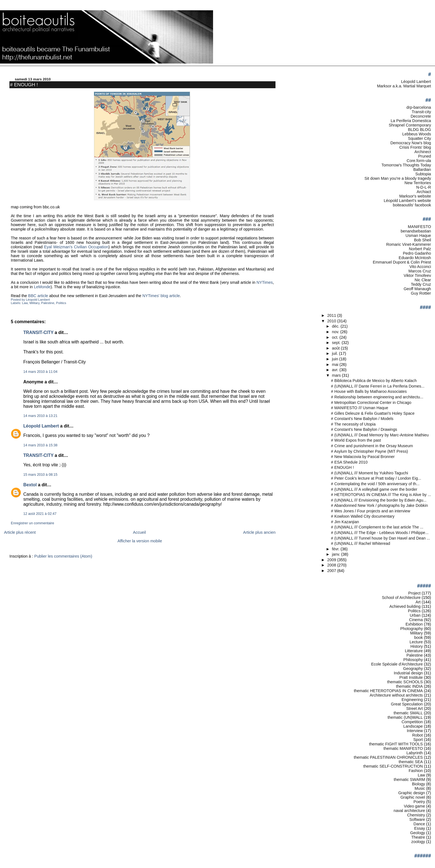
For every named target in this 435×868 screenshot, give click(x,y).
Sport (418, 740)
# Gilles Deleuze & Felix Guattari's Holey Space (373, 413)
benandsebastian (416, 231)
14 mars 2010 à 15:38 (40, 445)
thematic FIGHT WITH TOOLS (396, 744)
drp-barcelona (419, 107)
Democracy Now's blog (411, 143)
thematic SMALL (408, 713)
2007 (332, 571)
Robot (418, 735)
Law (25, 303)
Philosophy (413, 660)
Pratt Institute (411, 677)
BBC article (38, 296)
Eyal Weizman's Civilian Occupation (76, 247)
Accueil (139, 532)
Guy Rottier (421, 293)
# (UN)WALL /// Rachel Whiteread (361, 543)
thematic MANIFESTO (403, 748)
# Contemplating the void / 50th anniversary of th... (375, 484)
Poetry (419, 802)
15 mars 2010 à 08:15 (40, 475)
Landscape (413, 726)
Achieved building (405, 606)
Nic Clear (423, 280)
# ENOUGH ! (24, 85)
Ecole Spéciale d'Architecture (397, 664)
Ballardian (422, 169)
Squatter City (420, 138)
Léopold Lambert (41, 426)
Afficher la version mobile (140, 541)
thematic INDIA (410, 686)
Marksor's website (415, 196)
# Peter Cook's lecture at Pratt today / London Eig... (376, 478)
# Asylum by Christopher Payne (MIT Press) (370, 451)
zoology (418, 842)
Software (417, 819)
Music (420, 788)
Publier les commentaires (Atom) (63, 556)
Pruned (424, 156)
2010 (332, 321)
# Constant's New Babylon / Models (362, 419)
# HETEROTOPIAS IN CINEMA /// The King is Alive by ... (381, 495)
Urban (415, 615)
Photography (412, 629)
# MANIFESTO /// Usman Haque (360, 408)
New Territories (418, 183)
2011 (332, 315)
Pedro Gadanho (417, 253)
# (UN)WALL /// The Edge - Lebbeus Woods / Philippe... (380, 533)
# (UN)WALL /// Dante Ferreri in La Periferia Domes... (378, 386)
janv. (337, 554)
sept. (337, 343)
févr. (336, 549)
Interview (415, 731)
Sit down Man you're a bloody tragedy (398, 178)
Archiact (424, 192)
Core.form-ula (419, 161)
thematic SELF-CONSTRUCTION (393, 766)
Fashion (416, 771)
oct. (336, 337)
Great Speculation (407, 704)
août (337, 348)
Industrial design (408, 673)
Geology (418, 833)
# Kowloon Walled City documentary (363, 516)
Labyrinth (415, 753)
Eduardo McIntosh (415, 258)
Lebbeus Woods (417, 134)
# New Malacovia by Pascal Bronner (363, 457)
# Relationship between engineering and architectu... (377, 397)
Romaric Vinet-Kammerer (409, 244)
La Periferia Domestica (411, 121)
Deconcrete (421, 116)
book (418, 637)
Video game (414, 806)
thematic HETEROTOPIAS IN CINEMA (388, 691)
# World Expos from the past (356, 440)
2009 (332, 560)
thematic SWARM (409, 780)
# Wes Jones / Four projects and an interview (371, 511)
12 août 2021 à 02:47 (40, 514)
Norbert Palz (420, 249)
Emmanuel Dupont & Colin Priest (402, 262)
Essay (420, 828)
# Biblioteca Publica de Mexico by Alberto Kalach (374, 381)
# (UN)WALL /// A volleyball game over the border (374, 489)
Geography (413, 669)
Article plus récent (20, 532)
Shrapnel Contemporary (410, 125)
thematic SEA (411, 762)
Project (414, 593)
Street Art (414, 708)
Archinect (423, 152)
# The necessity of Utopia (353, 424)
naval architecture (409, 811)
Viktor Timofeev (417, 275)
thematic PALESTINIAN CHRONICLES (388, 757)
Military (34, 303)
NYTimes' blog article (161, 296)
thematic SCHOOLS (405, 682)
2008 (332, 565)
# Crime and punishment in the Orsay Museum (372, 446)
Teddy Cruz (421, 284)
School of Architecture (401, 598)
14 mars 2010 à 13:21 (40, 416)
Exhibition (414, 624)
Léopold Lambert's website (407, 201)
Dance (419, 824)
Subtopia (423, 174)
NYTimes (265, 282)
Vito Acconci (420, 267)
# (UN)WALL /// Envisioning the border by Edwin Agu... (379, 500)
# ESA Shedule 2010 (349, 462)
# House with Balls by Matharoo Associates (369, 391)
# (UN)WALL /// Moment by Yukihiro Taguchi (370, 473)
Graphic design (412, 793)
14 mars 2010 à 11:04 (40, 372)
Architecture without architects (396, 695)
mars (337, 375)
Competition (412, 722)
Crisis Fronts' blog (415, 147)
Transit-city (421, 112)
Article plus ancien (259, 532)
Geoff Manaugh (417, 289)
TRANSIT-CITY (38, 332)
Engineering (412, 700)
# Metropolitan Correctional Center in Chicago (371, 403)
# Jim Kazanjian (345, 522)
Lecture (416, 642)
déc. (336, 326)
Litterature (414, 651)
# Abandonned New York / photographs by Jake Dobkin (379, 505)
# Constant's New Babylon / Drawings (364, 429)
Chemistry (416, 815)
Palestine (48, 303)
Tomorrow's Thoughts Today (406, 165)
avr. (336, 370)
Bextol (30, 485)
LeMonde (42, 287)
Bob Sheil (422, 240)
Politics (61, 303)
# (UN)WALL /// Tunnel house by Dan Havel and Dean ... (380, 538)
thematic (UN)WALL (405, 717)
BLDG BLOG (420, 130)
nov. (336, 332)
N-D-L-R (423, 187)
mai (336, 365)
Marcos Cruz (420, 271)
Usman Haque (418, 236)
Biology (418, 784)
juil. (336, 353)
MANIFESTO (419, 227)
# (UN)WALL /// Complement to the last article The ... (377, 527)
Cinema (416, 620)
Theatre (418, 837)
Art (418, 602)
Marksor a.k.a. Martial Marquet (404, 86)
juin (336, 359)
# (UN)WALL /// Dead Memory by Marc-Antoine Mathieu (380, 435)
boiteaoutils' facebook (412, 205)
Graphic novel (413, 797)
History (417, 646)
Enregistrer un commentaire (32, 523)
